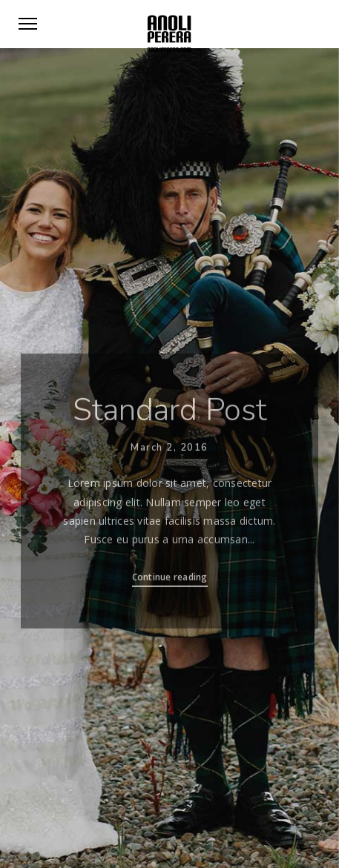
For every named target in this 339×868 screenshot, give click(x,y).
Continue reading (170, 579)
